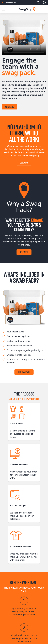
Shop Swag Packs (24, 372)
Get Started (24, 252)
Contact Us (24, 163)
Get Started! (10, 107)
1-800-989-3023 (10, 3)
